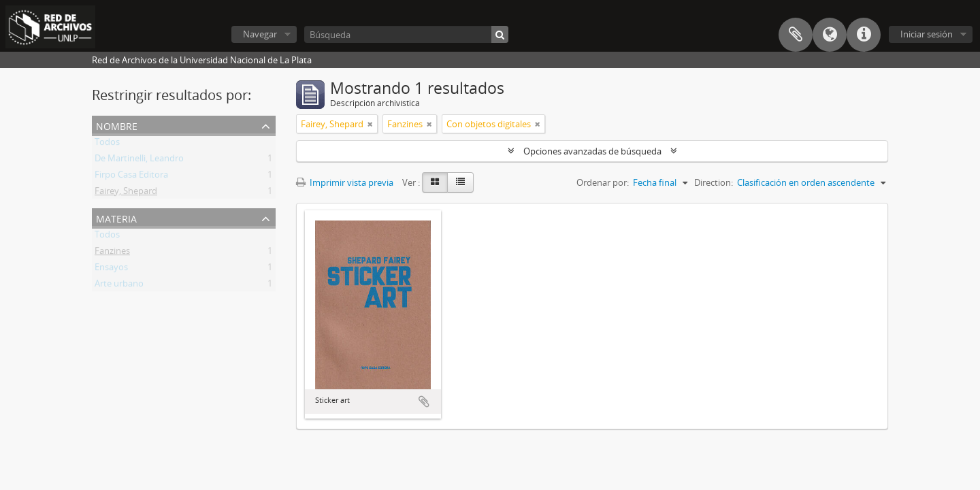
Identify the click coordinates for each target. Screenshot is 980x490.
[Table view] (460, 182)
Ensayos (111, 269)
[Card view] (435, 182)
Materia (116, 217)
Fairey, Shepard (126, 193)
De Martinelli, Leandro (139, 161)
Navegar (260, 34)
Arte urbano (119, 286)
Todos (107, 144)
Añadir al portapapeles (424, 402)
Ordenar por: (603, 182)
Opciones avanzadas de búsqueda (592, 151)
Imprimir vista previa (345, 182)
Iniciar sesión (927, 34)
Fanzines (112, 253)
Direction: (714, 182)
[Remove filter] (370, 124)
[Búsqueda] (406, 34)
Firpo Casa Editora (131, 177)
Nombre (117, 125)
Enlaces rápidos (864, 35)
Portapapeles (796, 35)
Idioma (830, 35)
